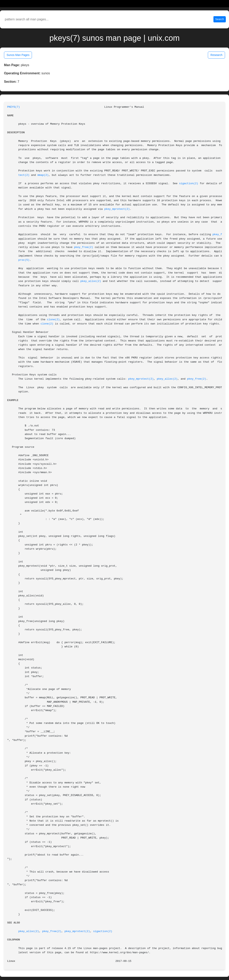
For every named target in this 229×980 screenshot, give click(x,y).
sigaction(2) (189, 184)
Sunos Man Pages (18, 55)
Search (220, 19)
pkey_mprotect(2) (117, 209)
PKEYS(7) (14, 107)
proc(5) (24, 260)
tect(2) (24, 175)
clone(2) (53, 320)
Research (216, 55)
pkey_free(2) (84, 247)
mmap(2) (43, 175)
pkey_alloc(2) (91, 281)
